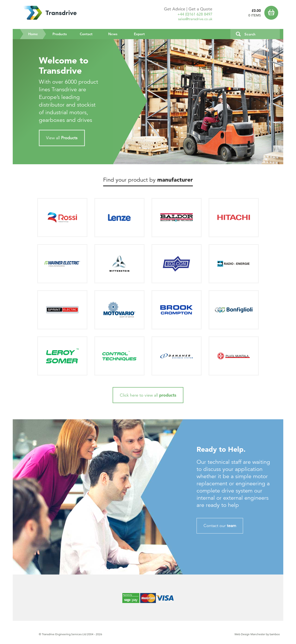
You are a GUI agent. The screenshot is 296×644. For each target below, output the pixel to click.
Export (139, 34)
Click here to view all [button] (148, 395)
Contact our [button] (220, 526)
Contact (86, 34)
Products (60, 34)
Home (37, 34)
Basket (272, 13)
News (113, 34)
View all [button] (62, 138)
